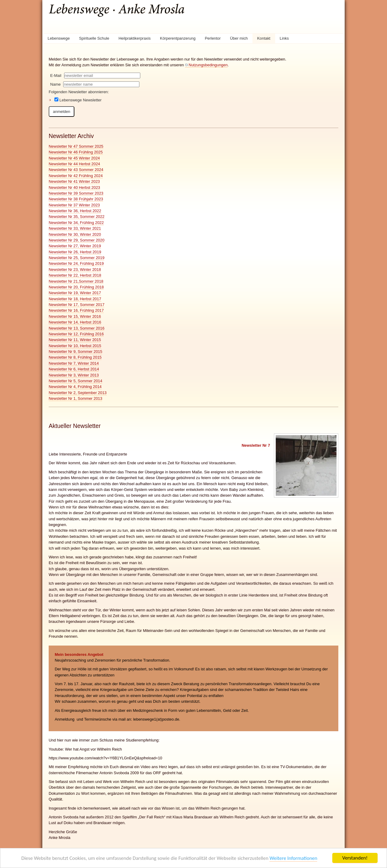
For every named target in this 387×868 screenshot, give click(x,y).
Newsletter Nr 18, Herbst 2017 (75, 299)
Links (284, 38)
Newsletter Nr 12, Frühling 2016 (76, 334)
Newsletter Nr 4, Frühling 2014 (75, 387)
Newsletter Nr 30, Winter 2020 (75, 234)
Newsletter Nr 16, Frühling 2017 (76, 310)
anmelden (62, 112)
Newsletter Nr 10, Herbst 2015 (75, 346)
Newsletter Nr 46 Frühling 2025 (76, 152)
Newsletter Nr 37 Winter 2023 (74, 205)
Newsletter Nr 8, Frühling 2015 (75, 357)
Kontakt (264, 38)
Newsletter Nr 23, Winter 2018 (75, 270)
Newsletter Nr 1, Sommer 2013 (75, 398)
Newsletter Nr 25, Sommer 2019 (76, 258)
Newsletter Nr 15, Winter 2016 (75, 316)
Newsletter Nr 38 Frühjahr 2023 (76, 199)
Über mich (239, 38)
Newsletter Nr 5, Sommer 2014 (75, 381)
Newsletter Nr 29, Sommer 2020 (76, 240)
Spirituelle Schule (94, 38)
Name (55, 84)
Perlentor (213, 38)
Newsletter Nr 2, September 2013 (78, 393)
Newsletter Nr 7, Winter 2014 (74, 363)
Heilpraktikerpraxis (135, 38)
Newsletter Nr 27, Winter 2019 (75, 246)
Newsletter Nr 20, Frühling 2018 (76, 287)
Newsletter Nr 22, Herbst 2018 (75, 275)
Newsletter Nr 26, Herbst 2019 (75, 252)
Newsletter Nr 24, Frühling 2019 (76, 263)
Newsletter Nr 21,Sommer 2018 (76, 281)
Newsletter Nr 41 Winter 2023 (74, 181)
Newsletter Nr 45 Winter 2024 (74, 158)
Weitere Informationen (293, 858)
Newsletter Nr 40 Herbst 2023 (74, 187)
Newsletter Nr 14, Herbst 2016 (75, 322)
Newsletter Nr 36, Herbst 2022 (75, 211)
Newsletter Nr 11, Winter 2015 (75, 340)
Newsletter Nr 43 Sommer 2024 (76, 170)
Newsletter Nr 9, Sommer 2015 (75, 352)
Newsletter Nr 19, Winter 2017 (75, 293)
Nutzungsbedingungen (208, 65)
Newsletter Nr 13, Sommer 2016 (76, 328)
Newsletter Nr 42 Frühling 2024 (76, 176)
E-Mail (56, 76)
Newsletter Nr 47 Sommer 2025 (76, 146)
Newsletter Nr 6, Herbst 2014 (74, 369)
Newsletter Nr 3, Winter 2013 (74, 375)
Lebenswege (59, 38)
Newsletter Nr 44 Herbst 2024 (74, 164)
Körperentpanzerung (178, 38)
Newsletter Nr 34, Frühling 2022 (76, 223)
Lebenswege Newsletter (78, 100)
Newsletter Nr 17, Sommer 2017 (76, 305)
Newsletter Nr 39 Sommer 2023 (76, 193)
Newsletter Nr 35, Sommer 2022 (76, 217)
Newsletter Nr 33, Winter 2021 (75, 228)
